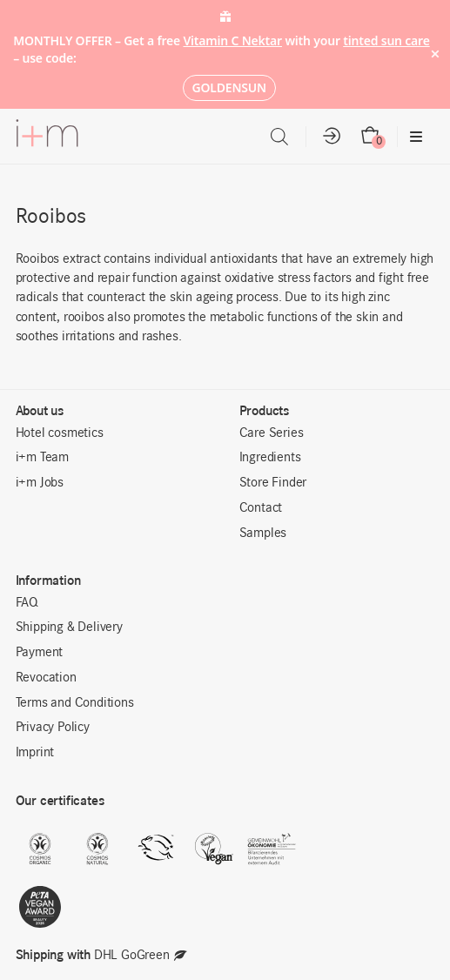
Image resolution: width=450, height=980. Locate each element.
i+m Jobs (40, 483)
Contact (261, 508)
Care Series (272, 433)
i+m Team (42, 458)
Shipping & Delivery (69, 628)
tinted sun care (386, 40)
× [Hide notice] (435, 54)
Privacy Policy (53, 728)
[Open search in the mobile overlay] (279, 137)
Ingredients (270, 458)
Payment (40, 653)
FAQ (27, 603)
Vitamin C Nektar (232, 40)
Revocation (46, 678)
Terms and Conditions (75, 703)
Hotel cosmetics (60, 433)
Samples (263, 534)
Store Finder (273, 483)
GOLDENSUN (229, 87)
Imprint (35, 753)
